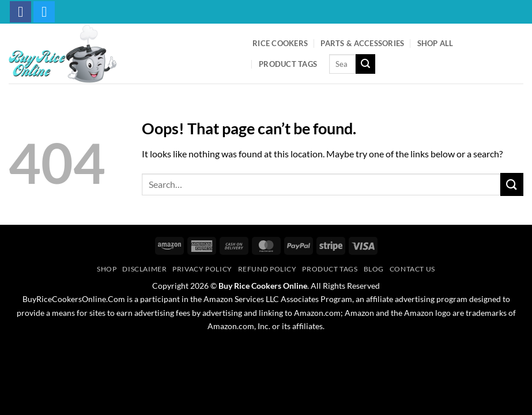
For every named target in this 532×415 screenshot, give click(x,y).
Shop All (435, 43)
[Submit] (365, 64)
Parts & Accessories (362, 43)
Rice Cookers (280, 43)
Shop (107, 269)
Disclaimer (144, 269)
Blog (374, 269)
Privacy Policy (202, 269)
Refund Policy (267, 269)
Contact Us (412, 269)
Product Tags (288, 64)
